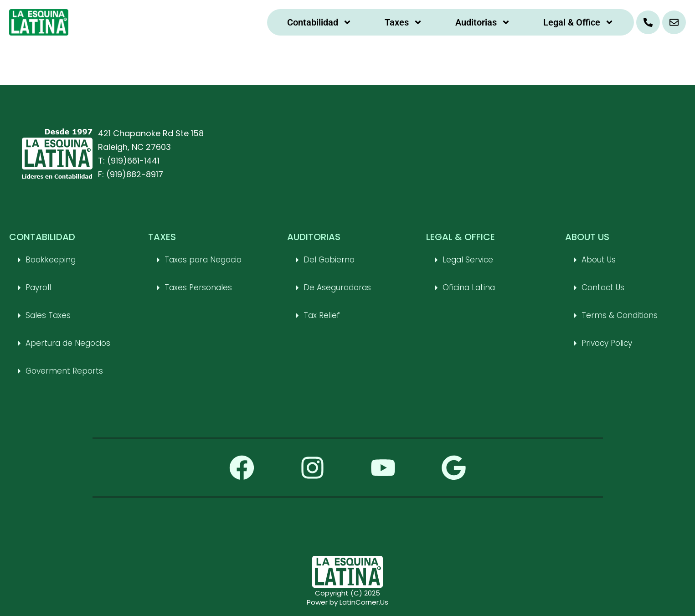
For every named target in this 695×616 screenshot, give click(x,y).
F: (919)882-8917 (131, 174)
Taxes (404, 22)
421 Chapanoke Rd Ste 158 (151, 133)
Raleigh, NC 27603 (134, 147)
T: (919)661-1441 (129, 161)
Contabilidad (319, 22)
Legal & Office (579, 22)
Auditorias (483, 22)
